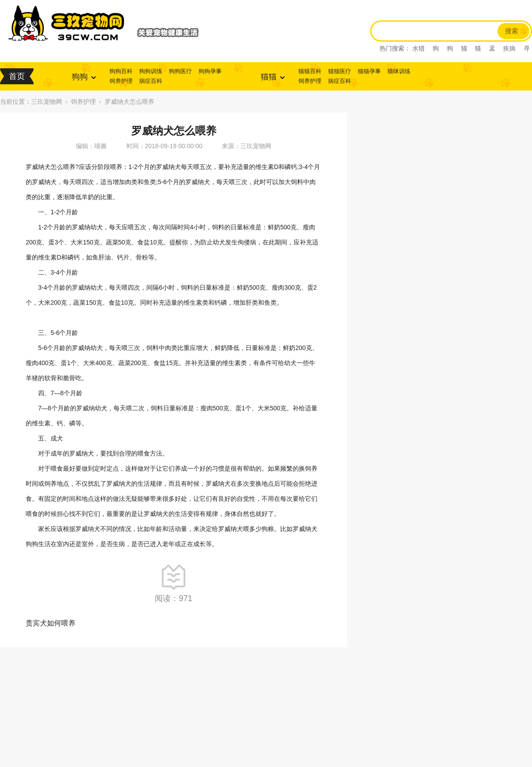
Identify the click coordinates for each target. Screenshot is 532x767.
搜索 (512, 31)
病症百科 (151, 81)
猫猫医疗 (340, 71)
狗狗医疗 (180, 71)
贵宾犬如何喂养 (51, 623)
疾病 (509, 48)
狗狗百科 (121, 71)
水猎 (419, 48)
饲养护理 (121, 81)
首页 (17, 76)
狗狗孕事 (210, 71)
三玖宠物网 (47, 102)
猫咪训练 (399, 71)
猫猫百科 (310, 71)
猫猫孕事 (369, 71)
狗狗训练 (151, 71)
